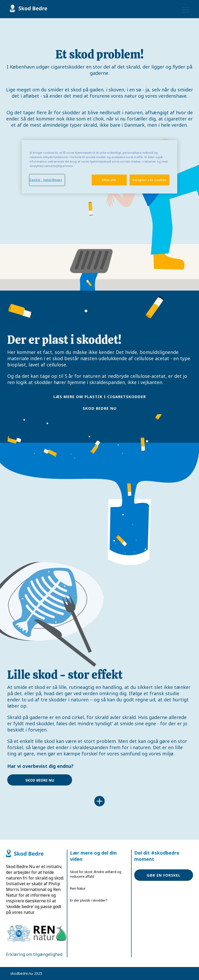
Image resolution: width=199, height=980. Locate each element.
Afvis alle (109, 180)
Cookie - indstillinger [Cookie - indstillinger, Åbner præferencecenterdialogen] (46, 180)
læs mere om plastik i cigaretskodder (100, 397)
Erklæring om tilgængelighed (34, 954)
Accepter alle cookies (150, 180)
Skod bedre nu (100, 408)
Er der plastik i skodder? (89, 900)
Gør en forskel (164, 875)
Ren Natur (78, 888)
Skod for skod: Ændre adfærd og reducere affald (96, 874)
